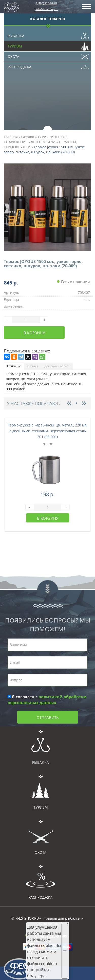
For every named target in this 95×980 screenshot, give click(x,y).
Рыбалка (48, 35)
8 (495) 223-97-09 (46, 3)
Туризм (48, 45)
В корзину (34, 333)
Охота (48, 55)
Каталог (28, 137)
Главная (11, 137)
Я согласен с (47, 700)
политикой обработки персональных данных (47, 700)
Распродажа (48, 66)
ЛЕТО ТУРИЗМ (43, 142)
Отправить (48, 718)
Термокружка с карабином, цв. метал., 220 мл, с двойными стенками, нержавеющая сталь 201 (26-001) (48, 431)
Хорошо (65, 950)
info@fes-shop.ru (47, 9)
